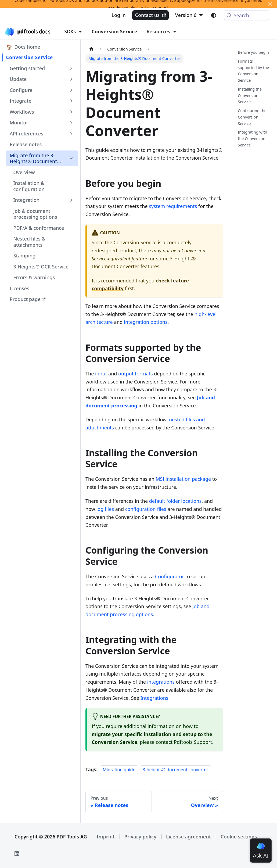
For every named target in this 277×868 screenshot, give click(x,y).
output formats (135, 374)
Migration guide (119, 770)
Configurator (170, 576)
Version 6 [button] (186, 15)
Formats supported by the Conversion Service (253, 71)
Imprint (106, 837)
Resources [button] (158, 31)
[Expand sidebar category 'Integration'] (71, 200)
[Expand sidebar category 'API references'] (71, 134)
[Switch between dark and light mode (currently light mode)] (214, 15)
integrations (161, 682)
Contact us (150, 15)
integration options (146, 322)
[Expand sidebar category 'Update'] (71, 79)
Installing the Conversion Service (250, 96)
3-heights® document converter (175, 770)
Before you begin (253, 52)
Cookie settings (239, 837)
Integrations (154, 698)
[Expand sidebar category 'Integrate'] (71, 101)
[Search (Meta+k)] (247, 15)
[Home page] (91, 49)
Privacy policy (140, 837)
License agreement (188, 837)
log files (105, 509)
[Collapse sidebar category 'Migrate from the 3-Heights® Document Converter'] (71, 158)
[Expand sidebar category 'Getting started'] (71, 68)
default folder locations (175, 501)
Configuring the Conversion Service (252, 117)
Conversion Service (114, 31)
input (101, 374)
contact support (153, 7)
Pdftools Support (193, 742)
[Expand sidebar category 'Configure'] (71, 90)
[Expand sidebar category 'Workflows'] (71, 112)
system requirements (173, 206)
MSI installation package (183, 479)
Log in (119, 15)
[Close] (270, 4)
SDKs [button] (70, 31)
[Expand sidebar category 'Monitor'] (71, 123)
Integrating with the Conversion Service (252, 139)
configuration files (146, 509)
